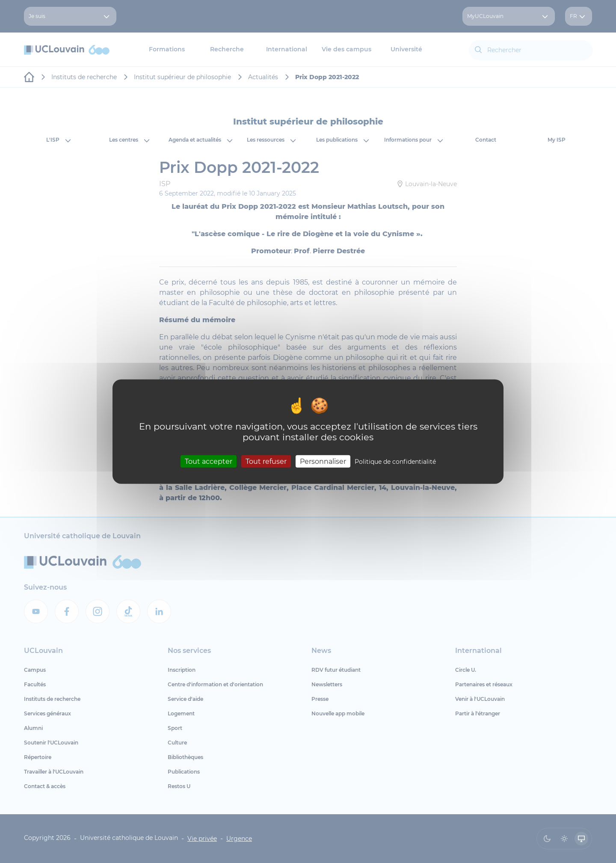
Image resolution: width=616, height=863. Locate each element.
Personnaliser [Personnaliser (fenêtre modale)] (323, 461)
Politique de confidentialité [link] (395, 462)
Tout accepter (209, 461)
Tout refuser (266, 461)
